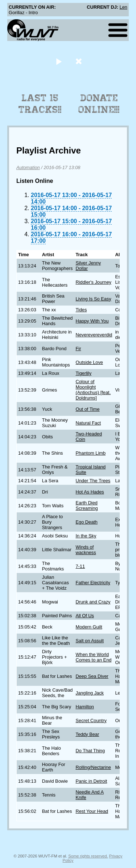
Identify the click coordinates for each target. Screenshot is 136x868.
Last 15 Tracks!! (40, 104)
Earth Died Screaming (86, 505)
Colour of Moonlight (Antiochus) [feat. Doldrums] (93, 390)
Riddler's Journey (93, 282)
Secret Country (91, 720)
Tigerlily (83, 373)
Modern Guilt (89, 627)
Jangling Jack (90, 693)
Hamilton (85, 707)
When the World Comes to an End (93, 657)
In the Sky (86, 536)
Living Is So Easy (93, 299)
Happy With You (92, 321)
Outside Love (89, 362)
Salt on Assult (90, 641)
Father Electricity (93, 583)
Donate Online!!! (99, 104)
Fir (78, 349)
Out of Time (87, 409)
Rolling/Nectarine (93, 767)
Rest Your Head (92, 811)
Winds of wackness (86, 550)
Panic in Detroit (91, 781)
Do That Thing (90, 751)
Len (123, 7)
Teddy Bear (87, 734)
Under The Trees (93, 481)
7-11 (80, 566)
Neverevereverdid (94, 335)
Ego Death (86, 522)
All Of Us (85, 616)
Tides (81, 310)
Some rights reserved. (88, 856)
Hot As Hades (90, 492)
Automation (28, 167)
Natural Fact (88, 423)
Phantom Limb (90, 453)
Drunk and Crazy (93, 602)
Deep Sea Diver (92, 676)
